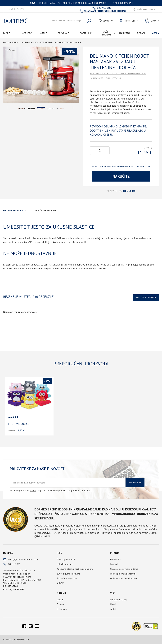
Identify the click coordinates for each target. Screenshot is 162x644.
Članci (113, 604)
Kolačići (61, 583)
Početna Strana (11, 42)
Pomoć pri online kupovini (123, 574)
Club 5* (60, 600)
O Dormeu (62, 609)
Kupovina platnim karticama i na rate (75, 569)
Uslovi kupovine (65, 564)
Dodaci (141, 33)
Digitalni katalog (118, 600)
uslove (33, 491)
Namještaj (125, 33)
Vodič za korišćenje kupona (123, 578)
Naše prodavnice (146, 10)
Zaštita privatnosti (66, 559)
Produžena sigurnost (67, 578)
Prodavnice (116, 559)
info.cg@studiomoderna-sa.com (23, 559)
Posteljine (86, 33)
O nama (61, 604)
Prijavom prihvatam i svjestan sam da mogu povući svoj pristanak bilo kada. (51, 491)
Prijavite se (135, 483)
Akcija (155, 33)
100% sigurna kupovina (68, 574)
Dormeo (8, 553)
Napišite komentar (146, 297)
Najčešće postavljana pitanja (124, 569)
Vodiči (113, 609)
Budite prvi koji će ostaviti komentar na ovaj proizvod (118, 73)
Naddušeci (27, 33)
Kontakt (114, 564)
